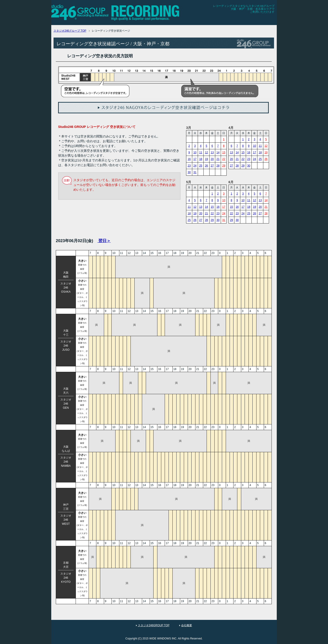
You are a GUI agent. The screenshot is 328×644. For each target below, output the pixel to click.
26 (206, 166)
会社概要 (187, 625)
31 (195, 172)
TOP (70, 31)
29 (224, 166)
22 (224, 159)
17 (195, 159)
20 (212, 159)
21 (218, 159)
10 (195, 152)
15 (224, 152)
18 (201, 159)
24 (195, 166)
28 (218, 166)
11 (201, 152)
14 (218, 152)
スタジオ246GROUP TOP (154, 625)
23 (189, 166)
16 (189, 159)
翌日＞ (104, 241)
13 (212, 152)
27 (212, 166)
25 (201, 166)
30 (189, 172)
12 (206, 152)
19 (206, 159)
